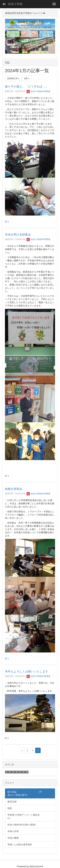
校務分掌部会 (14, 489)
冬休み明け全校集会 (18, 235)
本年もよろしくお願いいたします (27, 671)
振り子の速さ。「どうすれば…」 (27, 87)
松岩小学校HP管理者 (38, 91)
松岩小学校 (15, 4)
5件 (27, 78)
